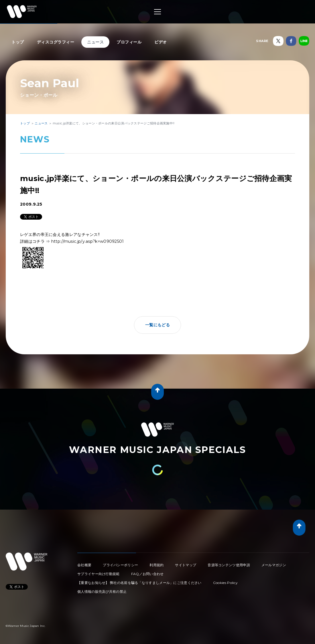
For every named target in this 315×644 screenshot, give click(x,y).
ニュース (95, 42)
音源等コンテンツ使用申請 (229, 565)
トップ (18, 42)
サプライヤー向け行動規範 (99, 574)
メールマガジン (274, 565)
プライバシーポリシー (120, 565)
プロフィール (129, 42)
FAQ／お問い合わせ (147, 574)
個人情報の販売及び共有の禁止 (102, 592)
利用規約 (156, 565)
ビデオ (161, 42)
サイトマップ (186, 565)
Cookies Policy (225, 583)
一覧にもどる (157, 325)
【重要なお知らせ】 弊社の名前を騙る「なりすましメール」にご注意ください (139, 583)
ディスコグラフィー (56, 42)
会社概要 (84, 565)
